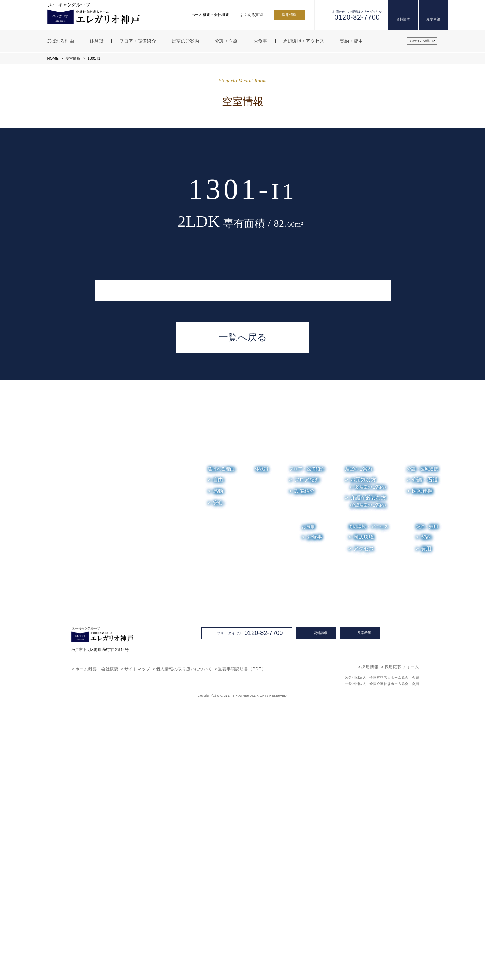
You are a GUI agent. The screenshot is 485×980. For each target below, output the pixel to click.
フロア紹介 (307, 755)
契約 (426, 812)
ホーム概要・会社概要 (210, 15)
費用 (426, 824)
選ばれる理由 (221, 744)
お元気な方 (368, 758)
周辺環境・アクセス (368, 801)
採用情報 (289, 15)
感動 (218, 766)
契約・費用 (427, 801)
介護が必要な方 (368, 776)
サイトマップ (137, 944)
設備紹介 (304, 766)
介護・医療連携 (422, 744)
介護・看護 (425, 755)
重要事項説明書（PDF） (241, 944)
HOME (53, 58)
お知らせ (362, 846)
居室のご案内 (359, 744)
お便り (390, 846)
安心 (218, 778)
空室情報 (73, 58)
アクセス (364, 824)
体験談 (262, 744)
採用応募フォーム (402, 942)
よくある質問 (251, 15)
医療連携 (422, 766)
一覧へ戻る (243, 612)
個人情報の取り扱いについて (184, 944)
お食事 (309, 801)
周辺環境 (364, 812)
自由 (218, 755)
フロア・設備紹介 (307, 744)
